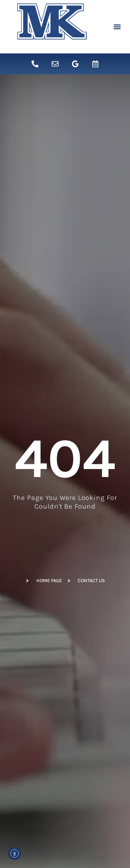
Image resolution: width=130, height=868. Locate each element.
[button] (117, 27)
